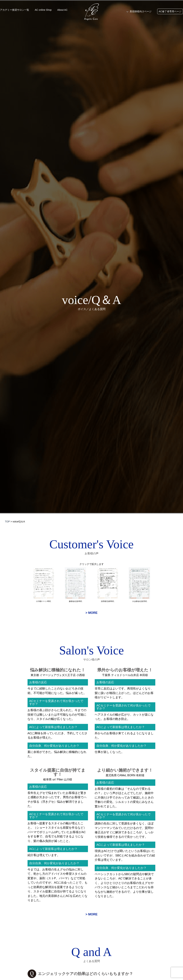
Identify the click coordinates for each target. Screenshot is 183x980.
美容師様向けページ (141, 11)
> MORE (92, 613)
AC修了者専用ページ (170, 11)
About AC (62, 10)
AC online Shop (43, 10)
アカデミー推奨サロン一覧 (15, 10)
